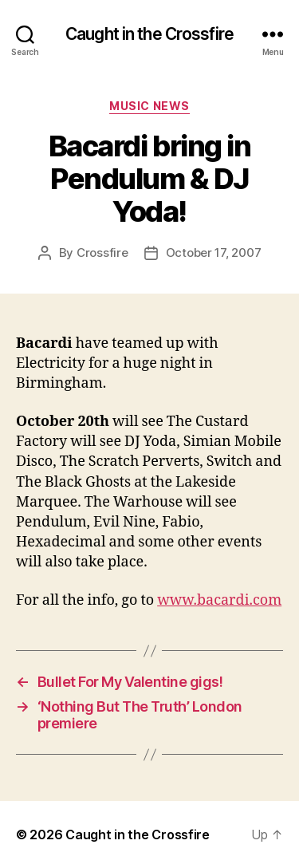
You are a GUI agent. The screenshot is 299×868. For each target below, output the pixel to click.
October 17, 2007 (214, 253)
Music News (149, 106)
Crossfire (102, 253)
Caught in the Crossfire (149, 34)
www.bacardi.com (219, 600)
